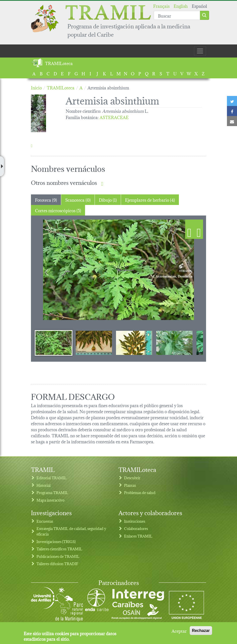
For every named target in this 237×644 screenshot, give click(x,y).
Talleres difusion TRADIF (57, 563)
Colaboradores (136, 528)
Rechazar (201, 631)
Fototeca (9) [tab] (46, 200)
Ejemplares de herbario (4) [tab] (150, 200)
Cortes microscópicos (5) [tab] (58, 210)
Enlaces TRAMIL (138, 536)
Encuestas (45, 521)
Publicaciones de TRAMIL (58, 556)
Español (199, 6)
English (181, 6)
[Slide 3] (134, 343)
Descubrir (132, 478)
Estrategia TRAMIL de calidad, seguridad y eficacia (71, 531)
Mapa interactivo (50, 500)
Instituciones (135, 521)
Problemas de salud (140, 492)
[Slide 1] (54, 343)
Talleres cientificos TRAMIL (59, 549)
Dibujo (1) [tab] (108, 200)
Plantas (130, 485)
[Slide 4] (174, 343)
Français (161, 6)
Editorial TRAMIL (52, 478)
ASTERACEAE (114, 117)
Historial (44, 485)
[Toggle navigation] (200, 51)
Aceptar (179, 631)
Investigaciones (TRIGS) (56, 541)
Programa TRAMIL (52, 492)
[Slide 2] (94, 343)
